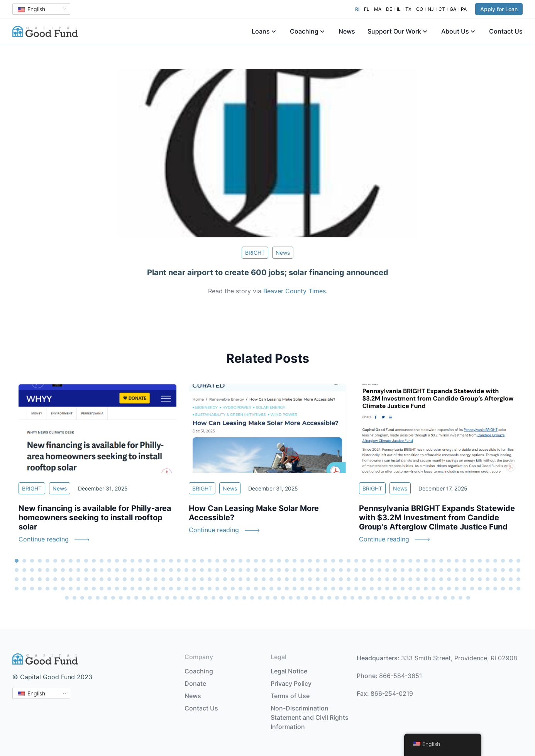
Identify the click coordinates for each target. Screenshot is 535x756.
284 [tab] (213, 598)
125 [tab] (464, 570)
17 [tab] (140, 561)
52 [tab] (410, 561)
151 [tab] (156, 579)
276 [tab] (152, 598)
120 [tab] (426, 570)
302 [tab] (352, 598)
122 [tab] (441, 570)
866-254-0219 (392, 693)
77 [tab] (94, 570)
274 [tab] (136, 598)
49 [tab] (387, 561)
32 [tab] (256, 561)
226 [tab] (225, 589)
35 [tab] (279, 561)
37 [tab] (295, 561)
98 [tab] (256, 570)
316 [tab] (461, 598)
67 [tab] (17, 570)
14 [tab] (117, 561)
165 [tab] (264, 579)
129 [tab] (495, 570)
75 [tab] (78, 570)
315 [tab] (453, 598)
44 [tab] (349, 561)
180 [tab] (379, 579)
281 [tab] (190, 598)
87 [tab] (171, 570)
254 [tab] (441, 589)
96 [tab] (240, 570)
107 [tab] (325, 570)
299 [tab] (329, 598)
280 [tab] (183, 598)
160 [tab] (225, 579)
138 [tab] (55, 579)
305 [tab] (376, 598)
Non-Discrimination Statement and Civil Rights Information (310, 717)
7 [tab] (63, 561)
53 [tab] (418, 561)
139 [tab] (63, 579)
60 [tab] (472, 561)
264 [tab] (518, 589)
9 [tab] (78, 561)
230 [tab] (256, 589)
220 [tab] (179, 589)
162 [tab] (240, 579)
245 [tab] (372, 589)
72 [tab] (55, 570)
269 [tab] (98, 598)
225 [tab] (217, 589)
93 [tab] (217, 570)
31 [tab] (248, 561)
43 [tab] (341, 561)
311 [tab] (422, 598)
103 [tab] (295, 570)
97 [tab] (248, 570)
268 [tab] (90, 598)
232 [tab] (271, 589)
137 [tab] (47, 579)
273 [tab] (129, 598)
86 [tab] (163, 570)
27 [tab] (217, 561)
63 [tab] (495, 561)
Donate (195, 683)
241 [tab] (341, 589)
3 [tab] (32, 561)
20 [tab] (163, 561)
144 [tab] (102, 579)
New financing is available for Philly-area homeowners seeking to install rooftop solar (95, 518)
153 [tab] (171, 579)
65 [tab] (511, 561)
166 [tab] (271, 579)
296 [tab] (306, 598)
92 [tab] (210, 570)
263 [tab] (511, 589)
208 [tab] (86, 589)
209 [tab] (94, 589)
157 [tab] (202, 579)
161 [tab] (233, 579)
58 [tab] (457, 561)
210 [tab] (102, 589)
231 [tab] (264, 589)
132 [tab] (518, 570)
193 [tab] (480, 579)
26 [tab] (210, 561)
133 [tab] (17, 579)
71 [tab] (47, 570)
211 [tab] (109, 589)
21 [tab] (171, 561)
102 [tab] (287, 570)
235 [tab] (295, 589)
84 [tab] (148, 570)
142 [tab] (86, 579)
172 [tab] (318, 579)
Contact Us (506, 31)
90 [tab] (194, 570)
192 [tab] (472, 579)
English (31, 9)
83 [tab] (140, 570)
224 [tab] (210, 589)
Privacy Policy (291, 683)
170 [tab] (302, 579)
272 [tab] (121, 598)
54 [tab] (426, 561)
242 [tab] (349, 589)
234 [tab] (287, 589)
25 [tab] (202, 561)
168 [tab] (287, 579)
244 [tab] (364, 589)
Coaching (304, 31)
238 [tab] (318, 589)
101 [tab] (279, 570)
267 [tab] (82, 598)
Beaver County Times (295, 291)
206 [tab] (71, 589)
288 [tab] (244, 598)
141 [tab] (78, 579)
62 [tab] (488, 561)
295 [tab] (298, 598)
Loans (261, 31)
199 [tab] (17, 589)
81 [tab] (125, 570)
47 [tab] (372, 561)
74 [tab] (71, 570)
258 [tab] (472, 589)
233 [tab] (279, 589)
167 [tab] (279, 579)
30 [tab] (240, 561)
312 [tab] (430, 598)
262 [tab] (503, 589)
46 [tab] (364, 561)
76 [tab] (86, 570)
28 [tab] (225, 561)
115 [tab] (387, 570)
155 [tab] (186, 579)
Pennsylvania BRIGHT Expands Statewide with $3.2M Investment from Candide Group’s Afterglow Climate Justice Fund (437, 518)
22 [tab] (179, 561)
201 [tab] (32, 589)
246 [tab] (379, 589)
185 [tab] (418, 579)
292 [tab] (275, 598)
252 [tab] (426, 589)
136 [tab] (40, 579)
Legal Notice (289, 671)
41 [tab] (325, 561)
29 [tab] (233, 561)
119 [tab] (418, 570)
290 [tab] (260, 598)
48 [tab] (379, 561)
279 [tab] (175, 598)
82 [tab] (132, 570)
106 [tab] (318, 570)
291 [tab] (267, 598)
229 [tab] (248, 589)
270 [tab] (105, 598)
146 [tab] (117, 579)
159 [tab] (217, 579)
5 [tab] (47, 561)
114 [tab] (379, 570)
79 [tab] (109, 570)
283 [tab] (206, 598)
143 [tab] (94, 579)
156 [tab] (194, 579)
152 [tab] (163, 579)
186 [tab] (426, 579)
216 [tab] (148, 589)
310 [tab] (414, 598)
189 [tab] (449, 579)
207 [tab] (78, 589)
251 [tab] (418, 589)
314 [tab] (445, 598)
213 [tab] (125, 589)
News (347, 31)
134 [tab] (24, 579)
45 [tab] (356, 561)
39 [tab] (310, 561)
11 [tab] (94, 561)
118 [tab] (410, 570)
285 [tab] (221, 598)
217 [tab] (156, 589)
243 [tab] (356, 589)
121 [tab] (433, 570)
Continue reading (44, 539)
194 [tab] (488, 579)
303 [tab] (360, 598)
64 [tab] (503, 561)
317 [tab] (468, 598)
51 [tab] (403, 561)
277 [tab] (159, 598)
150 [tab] (148, 579)
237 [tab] (310, 589)
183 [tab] (403, 579)
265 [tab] (67, 598)
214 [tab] (132, 589)
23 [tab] (186, 561)
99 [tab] (264, 570)
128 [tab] (488, 570)
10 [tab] (86, 561)
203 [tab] (47, 589)
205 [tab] (63, 589)
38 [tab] (302, 561)
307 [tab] (391, 598)
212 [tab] (117, 589)
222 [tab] (194, 589)
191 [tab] (464, 579)
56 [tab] (441, 561)
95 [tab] (233, 570)
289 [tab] (252, 598)
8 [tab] (71, 561)
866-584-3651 (400, 676)
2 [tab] (24, 561)
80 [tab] (117, 570)
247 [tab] (387, 589)
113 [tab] (372, 570)
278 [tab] (167, 598)
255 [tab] (449, 589)
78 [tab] (102, 570)
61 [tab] (480, 561)
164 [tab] (256, 579)
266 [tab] (74, 598)
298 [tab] (322, 598)
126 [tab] (472, 570)
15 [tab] (125, 561)
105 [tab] (310, 570)
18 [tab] (148, 561)
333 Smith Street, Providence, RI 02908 (459, 658)
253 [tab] (433, 589)
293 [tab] (283, 598)
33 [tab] (264, 561)
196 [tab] (503, 579)
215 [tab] (140, 589)
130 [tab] (503, 570)
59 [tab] (464, 561)
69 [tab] (32, 570)
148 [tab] (132, 579)
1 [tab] (17, 561)
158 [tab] (210, 579)
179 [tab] (372, 579)
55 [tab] (433, 561)
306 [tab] (383, 598)
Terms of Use (290, 696)
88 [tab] (179, 570)
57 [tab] (449, 561)
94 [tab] (225, 570)
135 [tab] (32, 579)
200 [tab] (24, 589)
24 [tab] (194, 561)
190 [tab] (457, 579)
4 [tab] (40, 561)
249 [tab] (403, 589)
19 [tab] (156, 561)
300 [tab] (337, 598)
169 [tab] (295, 579)
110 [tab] (349, 570)
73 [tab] (63, 570)
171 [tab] (310, 579)
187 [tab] (433, 579)
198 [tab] (518, 579)
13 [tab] (109, 561)
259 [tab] (480, 589)
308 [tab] (399, 598)
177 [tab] (356, 579)
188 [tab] (441, 579)
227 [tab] (233, 589)
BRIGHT (255, 253)
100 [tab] (271, 570)
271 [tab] (113, 598)
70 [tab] (40, 570)
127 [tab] (480, 570)
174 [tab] (333, 579)
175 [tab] (341, 579)
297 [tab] (314, 598)
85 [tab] (156, 570)
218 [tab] (163, 589)
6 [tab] (55, 561)
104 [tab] (302, 570)
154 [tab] (179, 579)
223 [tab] (202, 589)
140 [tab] (71, 579)
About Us (455, 31)
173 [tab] (325, 579)
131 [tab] (511, 570)
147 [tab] (125, 579)
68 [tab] (24, 570)
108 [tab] (333, 570)
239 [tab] (325, 589)
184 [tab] (410, 579)
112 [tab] (364, 570)
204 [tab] (55, 589)
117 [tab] (403, 570)
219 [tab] (171, 589)
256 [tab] (457, 589)
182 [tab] (395, 579)
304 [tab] (368, 598)
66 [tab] (518, 561)
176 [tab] (349, 579)
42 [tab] (333, 561)
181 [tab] (387, 579)
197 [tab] (511, 579)
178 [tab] (364, 579)
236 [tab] (302, 589)
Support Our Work (394, 31)
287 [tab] (237, 598)
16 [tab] (132, 561)
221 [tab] (186, 589)
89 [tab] (186, 570)
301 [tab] (345, 598)
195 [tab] (495, 579)
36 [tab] (287, 561)
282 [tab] (198, 598)
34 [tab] (271, 561)
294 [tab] (291, 598)
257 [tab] (464, 589)
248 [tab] (395, 589)
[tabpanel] (97, 469)
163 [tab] (248, 579)
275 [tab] (144, 598)
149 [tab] (140, 579)
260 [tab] (488, 589)
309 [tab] (406, 598)
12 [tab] (102, 561)
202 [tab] (40, 589)
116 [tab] (395, 570)
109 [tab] (341, 570)
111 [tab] (356, 570)
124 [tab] (457, 570)
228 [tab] (240, 589)
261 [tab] (495, 589)
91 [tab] (202, 570)
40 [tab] (318, 561)
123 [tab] (449, 570)
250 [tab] (410, 589)
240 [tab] (333, 589)
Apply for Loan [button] (499, 9)
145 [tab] (109, 579)
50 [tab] (395, 561)
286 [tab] (229, 598)
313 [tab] (437, 598)
